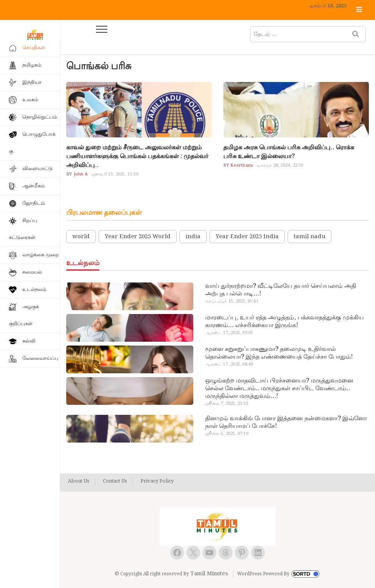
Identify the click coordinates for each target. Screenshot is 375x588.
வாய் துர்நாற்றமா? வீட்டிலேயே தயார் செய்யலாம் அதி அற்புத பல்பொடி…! (281, 290)
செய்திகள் (34, 48)
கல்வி (29, 341)
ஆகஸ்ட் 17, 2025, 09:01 (229, 333)
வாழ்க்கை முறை (41, 255)
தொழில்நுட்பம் (40, 117)
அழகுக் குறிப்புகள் (24, 315)
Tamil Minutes (209, 574)
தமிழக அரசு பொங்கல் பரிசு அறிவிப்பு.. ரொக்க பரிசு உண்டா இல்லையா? (289, 152)
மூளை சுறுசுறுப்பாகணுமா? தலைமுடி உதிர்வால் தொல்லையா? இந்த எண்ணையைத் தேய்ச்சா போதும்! (279, 353)
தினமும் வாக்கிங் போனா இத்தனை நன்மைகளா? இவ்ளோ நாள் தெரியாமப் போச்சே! (286, 423)
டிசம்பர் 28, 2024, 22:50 (280, 165)
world (81, 237)
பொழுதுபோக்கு (32, 143)
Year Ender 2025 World (138, 237)
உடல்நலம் (34, 290)
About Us (79, 481)
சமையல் (32, 272)
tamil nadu (310, 237)
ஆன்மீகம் (33, 186)
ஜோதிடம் (33, 203)
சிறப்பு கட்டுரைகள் (23, 229)
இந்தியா (32, 83)
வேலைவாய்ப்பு (40, 358)
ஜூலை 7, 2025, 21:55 (227, 404)
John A (80, 174)
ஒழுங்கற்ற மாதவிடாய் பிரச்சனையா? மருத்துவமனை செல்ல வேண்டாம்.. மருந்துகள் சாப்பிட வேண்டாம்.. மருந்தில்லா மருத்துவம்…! (279, 389)
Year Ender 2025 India (247, 237)
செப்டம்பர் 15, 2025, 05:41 (232, 301)
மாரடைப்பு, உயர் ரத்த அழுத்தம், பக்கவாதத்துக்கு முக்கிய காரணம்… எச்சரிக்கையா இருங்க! (285, 322)
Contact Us (115, 481)
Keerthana (241, 165)
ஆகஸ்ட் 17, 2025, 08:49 (229, 364)
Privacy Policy (157, 481)
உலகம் (30, 100)
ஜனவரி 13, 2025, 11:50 (115, 174)
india (193, 237)
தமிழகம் (32, 65)
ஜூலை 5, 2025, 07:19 (227, 434)
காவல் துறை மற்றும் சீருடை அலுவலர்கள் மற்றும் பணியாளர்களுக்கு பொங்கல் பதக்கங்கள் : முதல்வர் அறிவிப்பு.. (137, 156)
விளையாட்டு (38, 169)
